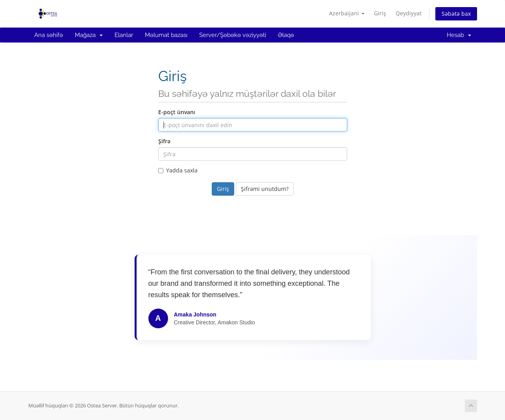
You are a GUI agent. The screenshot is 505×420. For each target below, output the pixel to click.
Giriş (380, 13)
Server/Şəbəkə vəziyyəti (233, 35)
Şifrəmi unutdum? (265, 189)
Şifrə (164, 141)
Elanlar (124, 35)
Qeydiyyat (409, 13)
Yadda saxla (178, 170)
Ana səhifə (49, 35)
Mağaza (89, 35)
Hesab (459, 35)
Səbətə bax (456, 14)
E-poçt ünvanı (177, 112)
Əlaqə (286, 35)
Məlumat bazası (166, 35)
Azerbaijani (347, 13)
